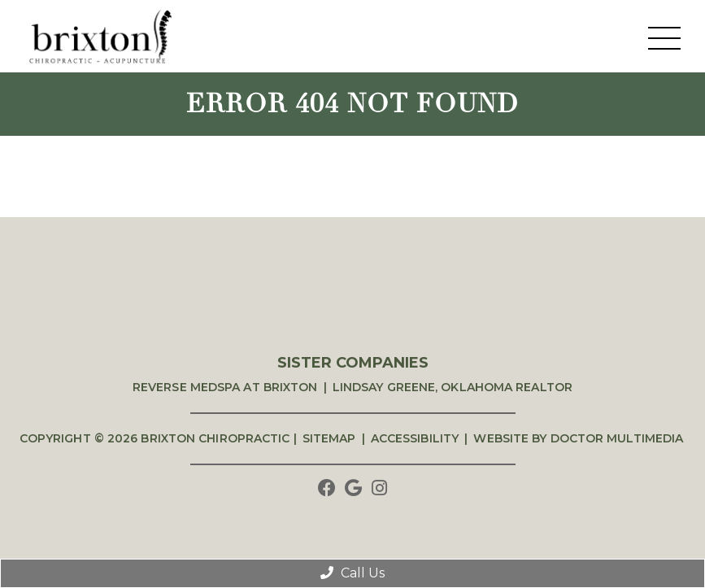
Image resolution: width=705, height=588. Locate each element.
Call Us (352, 573)
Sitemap (329, 438)
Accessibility (415, 438)
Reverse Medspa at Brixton (225, 387)
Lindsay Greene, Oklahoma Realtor (453, 387)
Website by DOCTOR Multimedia (578, 438)
